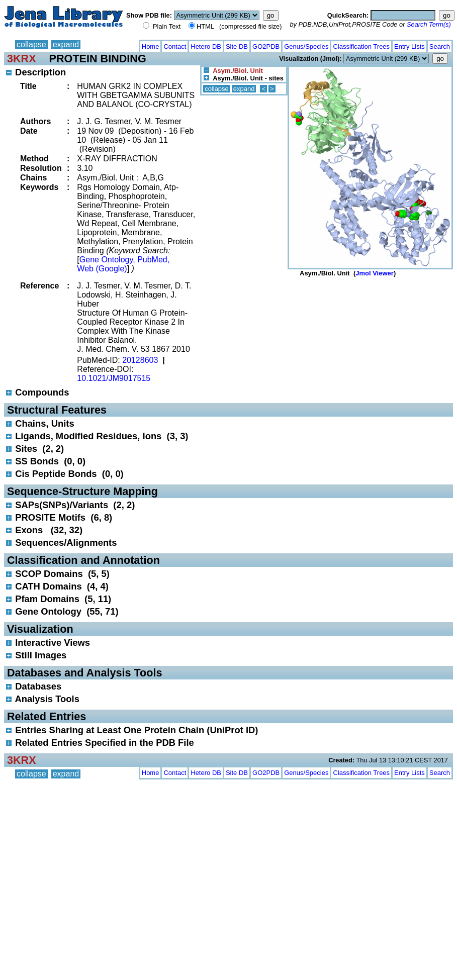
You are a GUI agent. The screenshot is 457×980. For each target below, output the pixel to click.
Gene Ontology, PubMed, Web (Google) (123, 264)
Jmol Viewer (375, 273)
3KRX (22, 59)
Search (440, 46)
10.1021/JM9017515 (114, 378)
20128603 (140, 360)
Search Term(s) (429, 24)
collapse (31, 44)
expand (66, 44)
